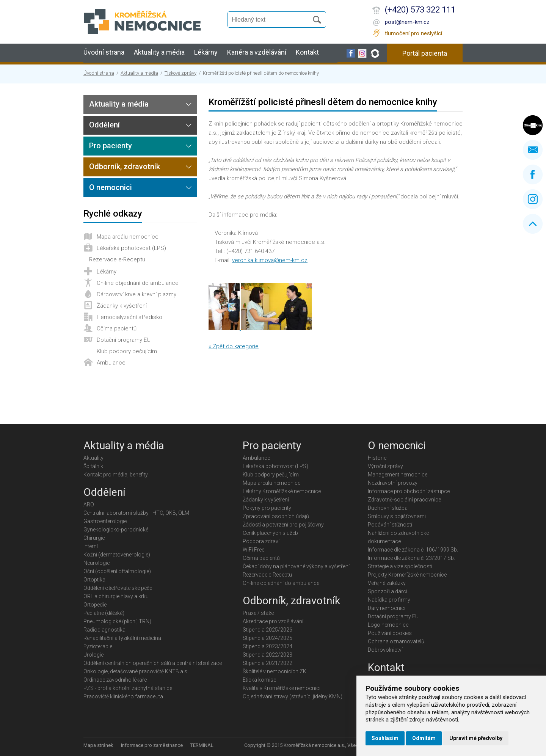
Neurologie (96, 563)
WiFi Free (253, 550)
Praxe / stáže (258, 613)
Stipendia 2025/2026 (268, 630)
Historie (377, 458)
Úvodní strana (104, 52)
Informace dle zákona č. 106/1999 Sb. (413, 550)
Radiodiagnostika (104, 630)
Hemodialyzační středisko (129, 317)
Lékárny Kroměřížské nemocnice (282, 491)
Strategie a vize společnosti (400, 566)
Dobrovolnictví (385, 650)
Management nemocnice (398, 475)
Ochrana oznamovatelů (396, 641)
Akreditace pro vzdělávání (273, 621)
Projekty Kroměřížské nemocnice (407, 575)
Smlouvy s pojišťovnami (397, 516)
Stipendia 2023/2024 (268, 646)
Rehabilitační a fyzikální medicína (122, 638)
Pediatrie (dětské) (104, 613)
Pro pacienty (111, 146)
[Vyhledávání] (271, 20)
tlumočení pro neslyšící (413, 33)
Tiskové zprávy (180, 73)
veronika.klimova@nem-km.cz (270, 260)
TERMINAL (202, 745)
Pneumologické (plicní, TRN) (117, 621)
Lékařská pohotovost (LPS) (131, 248)
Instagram (533, 199)
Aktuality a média (159, 52)
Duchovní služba (388, 508)
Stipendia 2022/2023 (268, 655)
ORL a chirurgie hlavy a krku (116, 596)
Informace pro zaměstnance (152, 745)
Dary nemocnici (387, 608)
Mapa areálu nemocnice (128, 237)
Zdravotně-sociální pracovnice (404, 500)
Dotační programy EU (124, 340)
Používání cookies (390, 633)
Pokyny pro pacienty (267, 508)
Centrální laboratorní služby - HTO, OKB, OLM (136, 513)
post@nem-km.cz (407, 22)
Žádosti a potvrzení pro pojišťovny (283, 525)
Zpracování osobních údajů (276, 516)
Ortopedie (95, 605)
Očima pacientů (117, 328)
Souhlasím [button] (385, 738)
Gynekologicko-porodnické (116, 530)
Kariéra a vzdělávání (257, 52)
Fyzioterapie (98, 646)
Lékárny (206, 52)
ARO (89, 505)
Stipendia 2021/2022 (268, 663)
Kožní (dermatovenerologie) (117, 555)
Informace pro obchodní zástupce (409, 491)
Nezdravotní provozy (393, 483)
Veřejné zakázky (387, 583)
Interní (91, 546)
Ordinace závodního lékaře (115, 680)
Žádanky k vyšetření (122, 306)
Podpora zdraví (261, 541)
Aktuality (93, 458)
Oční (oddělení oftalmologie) (117, 571)
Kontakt (307, 52)
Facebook (533, 174)
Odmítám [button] (424, 738)
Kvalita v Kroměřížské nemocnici (282, 688)
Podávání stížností (390, 525)
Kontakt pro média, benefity (116, 475)
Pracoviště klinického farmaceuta (123, 696)
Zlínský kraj (533, 125)
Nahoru (533, 224)
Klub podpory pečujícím (127, 351)
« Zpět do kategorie (234, 346)
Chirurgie (94, 538)
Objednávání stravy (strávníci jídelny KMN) (293, 696)
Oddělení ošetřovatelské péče (118, 588)
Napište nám (533, 150)
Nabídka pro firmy (389, 600)
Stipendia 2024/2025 (268, 638)
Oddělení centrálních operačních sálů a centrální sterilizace (153, 663)
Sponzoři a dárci (388, 591)
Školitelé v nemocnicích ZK (275, 671)
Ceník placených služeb (270, 533)
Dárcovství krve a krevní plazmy (136, 294)
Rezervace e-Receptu (117, 259)
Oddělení (104, 125)
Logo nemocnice (388, 625)
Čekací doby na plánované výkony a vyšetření (296, 566)
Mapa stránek (98, 745)
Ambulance (111, 363)
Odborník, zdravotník (125, 167)
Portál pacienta (425, 53)
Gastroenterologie (105, 521)
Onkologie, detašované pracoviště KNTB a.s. (136, 671)
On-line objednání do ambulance (138, 283)
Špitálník (93, 466)
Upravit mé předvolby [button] (476, 738)
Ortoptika (94, 580)
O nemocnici (111, 187)
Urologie (93, 655)
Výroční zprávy (385, 466)
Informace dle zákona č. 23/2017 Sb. (411, 558)
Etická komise (259, 680)
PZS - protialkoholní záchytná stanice (128, 688)
